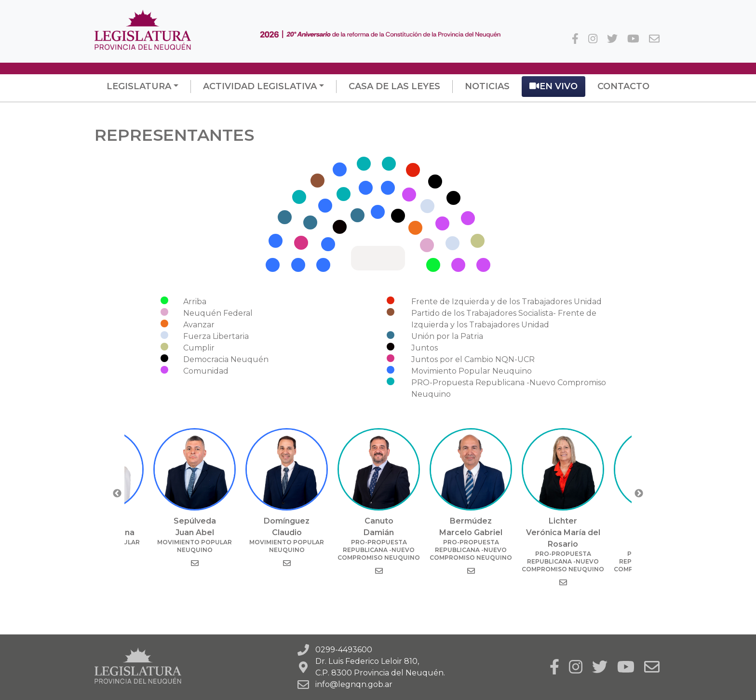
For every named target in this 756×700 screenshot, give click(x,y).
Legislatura (139, 86)
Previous (117, 494)
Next (639, 494)
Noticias (487, 86)
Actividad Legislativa (260, 86)
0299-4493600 (344, 650)
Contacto (623, 86)
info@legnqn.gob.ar (354, 684)
